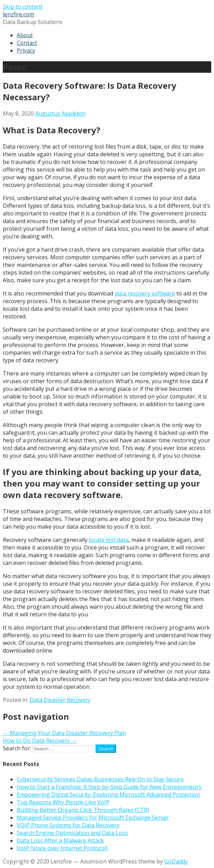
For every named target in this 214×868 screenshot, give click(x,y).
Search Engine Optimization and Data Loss (72, 833)
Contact (27, 43)
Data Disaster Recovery (60, 700)
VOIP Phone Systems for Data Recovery (68, 825)
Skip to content (23, 7)
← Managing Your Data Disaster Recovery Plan (64, 733)
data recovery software (145, 293)
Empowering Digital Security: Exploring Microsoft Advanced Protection (108, 795)
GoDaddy (176, 861)
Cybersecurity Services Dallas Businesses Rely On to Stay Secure (100, 779)
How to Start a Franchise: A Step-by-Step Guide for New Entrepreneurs (109, 787)
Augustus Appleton (60, 113)
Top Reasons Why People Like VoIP (63, 802)
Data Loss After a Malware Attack (60, 841)
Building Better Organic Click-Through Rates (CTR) (83, 810)
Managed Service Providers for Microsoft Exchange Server (93, 818)
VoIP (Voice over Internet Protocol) (62, 848)
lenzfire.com (18, 14)
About (25, 35)
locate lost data (109, 540)
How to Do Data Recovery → (40, 741)
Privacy (26, 50)
